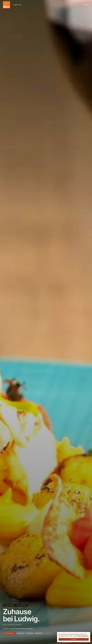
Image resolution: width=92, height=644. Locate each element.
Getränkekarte (21, 633)
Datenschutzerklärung (83, 636)
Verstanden (74, 639)
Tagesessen (30, 633)
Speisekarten (39, 633)
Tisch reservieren (9, 633)
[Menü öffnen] (86, 5)
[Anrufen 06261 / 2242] (17, 5)
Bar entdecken (48, 633)
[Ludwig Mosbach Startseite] (7, 5)
